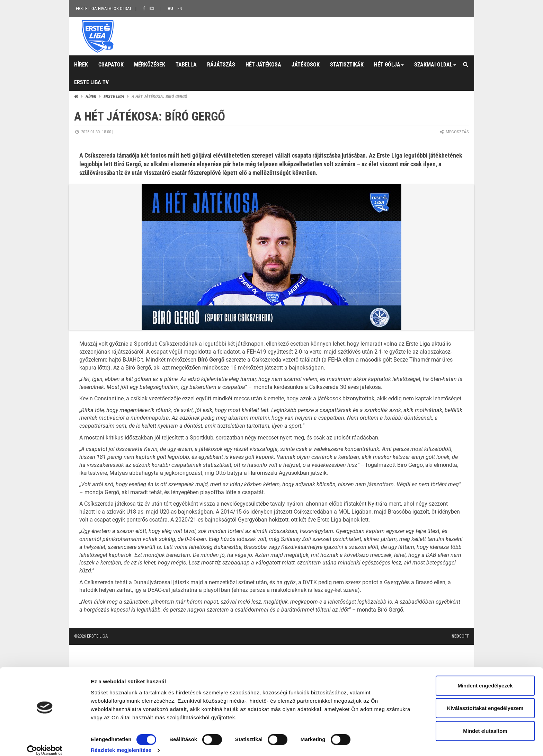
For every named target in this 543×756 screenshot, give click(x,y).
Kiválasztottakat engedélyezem (485, 700)
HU (170, 8)
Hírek (91, 96)
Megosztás (454, 132)
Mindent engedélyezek (485, 678)
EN (180, 8)
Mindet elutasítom (485, 723)
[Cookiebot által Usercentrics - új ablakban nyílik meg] (45, 742)
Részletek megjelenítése (121, 742)
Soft (460, 636)
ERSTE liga (114, 96)
